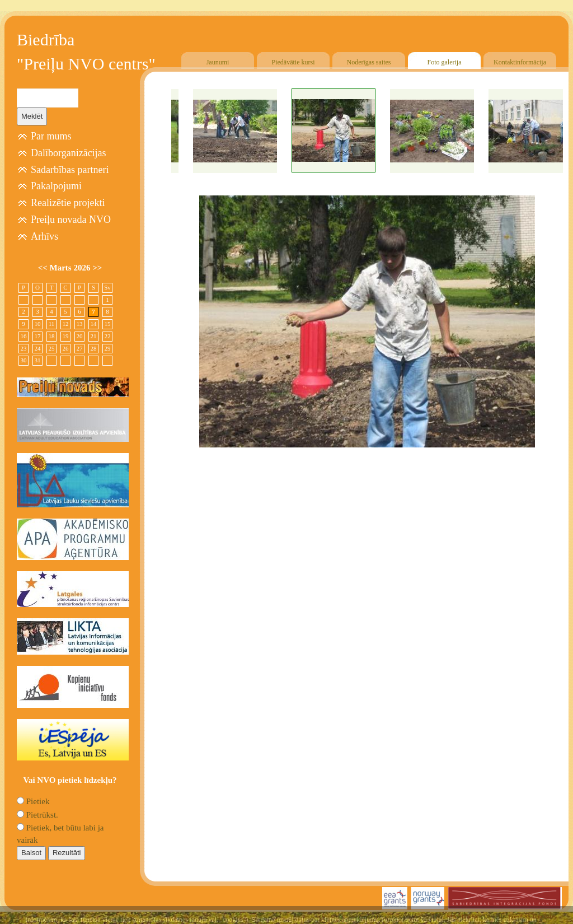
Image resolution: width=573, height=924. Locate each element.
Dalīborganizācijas (69, 153)
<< (44, 268)
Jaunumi (218, 62)
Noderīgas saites (369, 62)
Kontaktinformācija (520, 62)
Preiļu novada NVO (71, 220)
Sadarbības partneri (70, 170)
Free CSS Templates (532, 916)
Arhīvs (44, 236)
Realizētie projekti (68, 203)
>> (97, 268)
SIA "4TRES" (464, 916)
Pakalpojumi (56, 186)
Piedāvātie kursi (293, 62)
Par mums (51, 136)
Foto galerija (445, 62)
